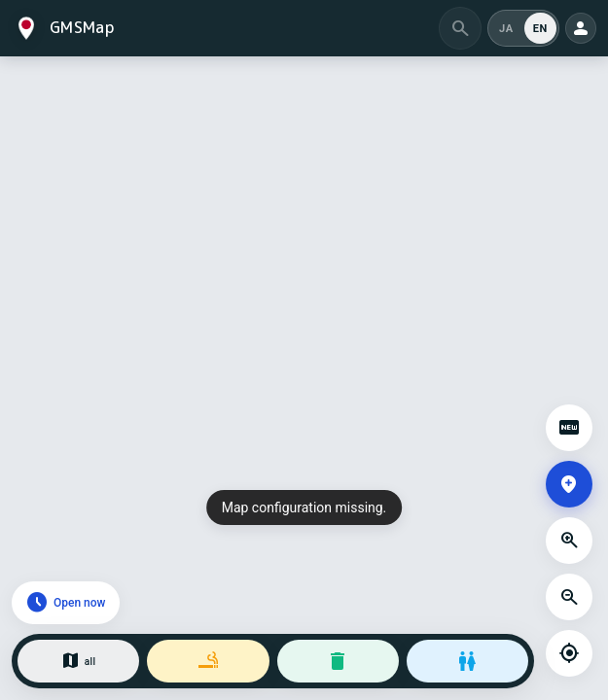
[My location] (569, 653)
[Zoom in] (569, 541)
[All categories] (78, 661)
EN (540, 29)
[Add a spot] (569, 484)
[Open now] (66, 603)
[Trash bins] (338, 661)
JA (506, 29)
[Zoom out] (569, 597)
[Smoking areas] (208, 661)
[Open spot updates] (569, 428)
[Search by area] (460, 28)
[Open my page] (581, 28)
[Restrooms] (467, 661)
